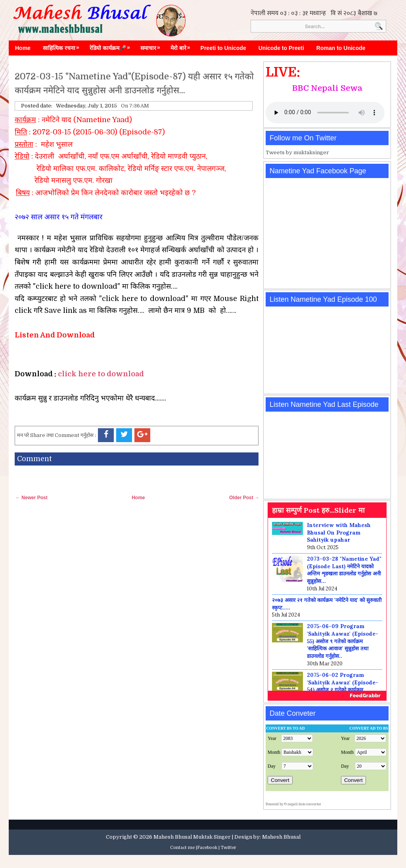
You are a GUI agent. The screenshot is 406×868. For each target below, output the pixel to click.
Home (23, 48)
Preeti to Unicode (223, 48)
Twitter (229, 848)
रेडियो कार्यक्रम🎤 (112, 46)
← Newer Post (32, 498)
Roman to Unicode (341, 48)
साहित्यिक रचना (63, 46)
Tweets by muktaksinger (297, 152)
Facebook (207, 848)
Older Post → (244, 498)
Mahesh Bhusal (281, 837)
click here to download (101, 374)
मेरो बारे (182, 46)
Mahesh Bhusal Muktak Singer (192, 837)
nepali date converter (304, 804)
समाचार (152, 46)
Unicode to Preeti (281, 48)
